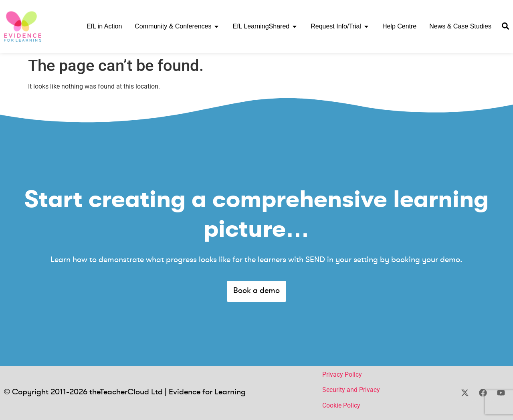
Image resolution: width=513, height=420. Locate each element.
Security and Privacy (351, 390)
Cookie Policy (341, 405)
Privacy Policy (342, 375)
